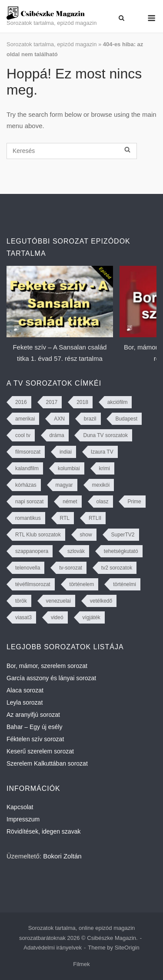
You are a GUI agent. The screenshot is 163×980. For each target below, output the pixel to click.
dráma (57, 435)
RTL (65, 518)
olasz (103, 502)
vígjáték (91, 617)
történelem (82, 584)
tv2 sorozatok (117, 568)
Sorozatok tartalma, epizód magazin (52, 44)
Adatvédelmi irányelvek (53, 948)
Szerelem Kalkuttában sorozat (47, 763)
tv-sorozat (71, 568)
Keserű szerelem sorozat (40, 751)
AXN (59, 419)
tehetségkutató (121, 551)
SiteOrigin (127, 948)
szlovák (76, 551)
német (70, 502)
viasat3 (23, 617)
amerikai (25, 419)
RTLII (95, 518)
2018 (82, 402)
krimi (105, 468)
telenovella (28, 568)
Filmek (81, 964)
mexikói (101, 485)
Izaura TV (102, 452)
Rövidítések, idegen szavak (43, 831)
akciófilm (118, 402)
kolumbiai (69, 468)
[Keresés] (72, 151)
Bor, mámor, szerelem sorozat (47, 666)
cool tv (23, 435)
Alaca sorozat (25, 690)
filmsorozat (28, 452)
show (86, 535)
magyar (64, 485)
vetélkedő (101, 601)
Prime (134, 502)
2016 (21, 402)
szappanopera (32, 551)
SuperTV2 (123, 535)
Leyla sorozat (25, 702)
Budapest (126, 419)
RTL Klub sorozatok (38, 535)
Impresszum (23, 819)
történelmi (125, 584)
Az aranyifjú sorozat (33, 715)
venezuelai (58, 601)
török (21, 601)
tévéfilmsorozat (33, 584)
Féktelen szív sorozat (35, 739)
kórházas (26, 485)
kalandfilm (27, 468)
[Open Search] (121, 18)
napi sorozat (29, 502)
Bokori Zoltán (62, 856)
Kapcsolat (20, 807)
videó (57, 617)
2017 (52, 402)
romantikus (28, 518)
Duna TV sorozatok (105, 435)
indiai (66, 452)
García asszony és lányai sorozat (51, 678)
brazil (90, 419)
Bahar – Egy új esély (34, 727)
